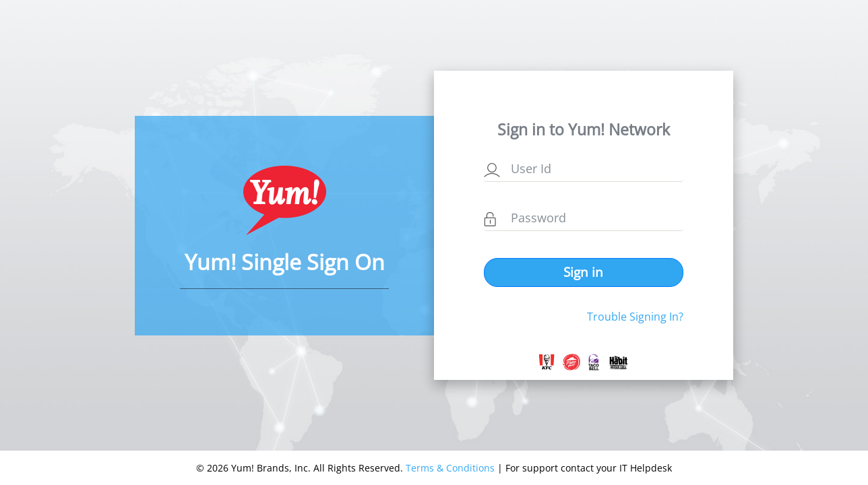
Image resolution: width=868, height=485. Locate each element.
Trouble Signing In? (635, 317)
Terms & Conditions (450, 468)
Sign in (583, 272)
